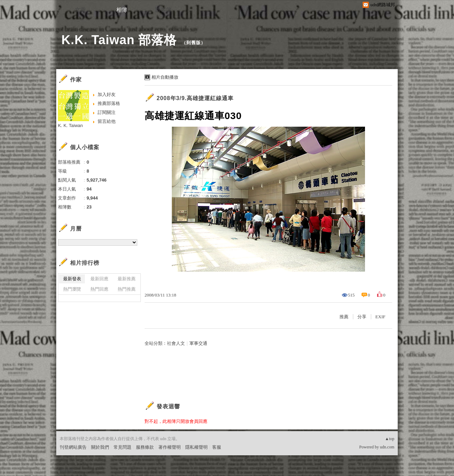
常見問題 (122, 447)
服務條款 (145, 447)
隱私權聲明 (196, 447)
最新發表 (72, 279)
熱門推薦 (127, 289)
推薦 (344, 317)
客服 (217, 447)
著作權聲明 (170, 447)
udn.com (387, 447)
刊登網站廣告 (73, 447)
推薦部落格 (109, 103)
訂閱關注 (107, 112)
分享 (362, 317)
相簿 (122, 10)
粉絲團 (66, 471)
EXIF (380, 317)
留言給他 (107, 121)
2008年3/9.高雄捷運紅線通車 (195, 98)
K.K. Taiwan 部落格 (119, 40)
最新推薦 (127, 279)
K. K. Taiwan (70, 125)
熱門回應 (99, 289)
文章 (80, 10)
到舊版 (194, 43)
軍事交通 (198, 343)
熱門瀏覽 (72, 289)
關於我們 (100, 447)
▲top (390, 439)
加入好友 (107, 94)
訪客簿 (163, 10)
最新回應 (99, 279)
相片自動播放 (165, 77)
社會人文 (176, 343)
